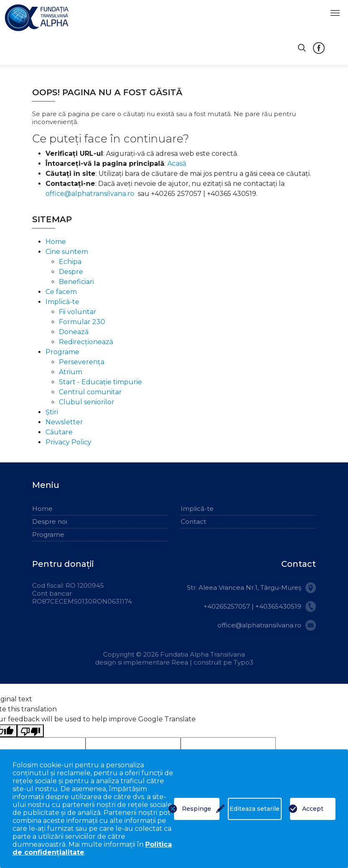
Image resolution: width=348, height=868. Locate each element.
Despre (71, 272)
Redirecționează (86, 342)
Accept (313, 809)
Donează (74, 332)
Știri (52, 412)
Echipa (70, 262)
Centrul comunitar (90, 392)
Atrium (71, 372)
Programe (62, 352)
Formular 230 (82, 322)
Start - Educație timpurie (100, 382)
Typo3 (243, 662)
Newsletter (64, 422)
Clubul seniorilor (87, 402)
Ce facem (61, 292)
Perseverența (82, 362)
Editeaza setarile (255, 809)
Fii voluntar (78, 312)
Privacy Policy (68, 442)
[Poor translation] (30, 731)
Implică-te (62, 302)
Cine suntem (67, 252)
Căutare (59, 432)
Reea (181, 662)
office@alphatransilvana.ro (90, 194)
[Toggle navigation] (335, 13)
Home (56, 242)
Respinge (197, 809)
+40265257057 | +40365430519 (252, 606)
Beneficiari (76, 282)
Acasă (177, 164)
